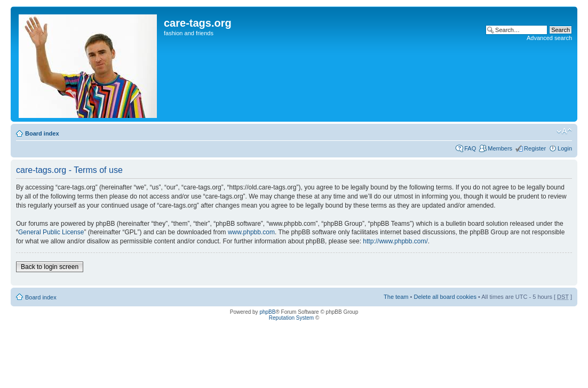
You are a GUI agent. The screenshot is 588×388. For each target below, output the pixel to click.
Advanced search (549, 38)
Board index (42, 133)
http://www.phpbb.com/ (395, 241)
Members (500, 148)
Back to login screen (50, 267)
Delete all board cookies (445, 297)
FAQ (470, 148)
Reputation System (292, 318)
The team (396, 297)
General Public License (51, 232)
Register (535, 148)
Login (565, 148)
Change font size (564, 131)
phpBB (267, 312)
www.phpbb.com (251, 232)
